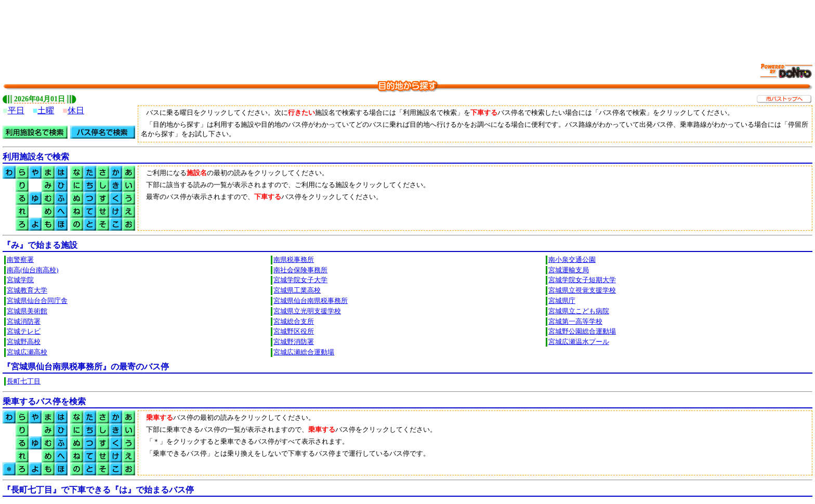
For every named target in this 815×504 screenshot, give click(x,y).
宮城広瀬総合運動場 (304, 352)
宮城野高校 (24, 342)
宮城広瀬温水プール (579, 342)
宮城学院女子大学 (300, 280)
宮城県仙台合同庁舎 (37, 301)
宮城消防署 (24, 322)
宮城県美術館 (27, 311)
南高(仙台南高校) (33, 270)
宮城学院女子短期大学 (582, 280)
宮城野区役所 (294, 331)
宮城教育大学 (27, 290)
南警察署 (20, 260)
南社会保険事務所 (300, 270)
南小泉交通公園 (572, 260)
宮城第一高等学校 (575, 322)
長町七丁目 (24, 381)
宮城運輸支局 (569, 270)
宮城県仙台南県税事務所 (311, 301)
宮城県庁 (562, 301)
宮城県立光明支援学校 (307, 311)
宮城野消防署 (294, 342)
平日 (16, 110)
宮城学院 (20, 280)
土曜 (46, 110)
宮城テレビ (24, 331)
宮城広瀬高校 (27, 352)
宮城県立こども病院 (579, 311)
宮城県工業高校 (297, 290)
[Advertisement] (407, 26)
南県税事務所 (294, 260)
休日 (76, 110)
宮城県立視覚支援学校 (582, 290)
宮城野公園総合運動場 (582, 331)
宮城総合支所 (294, 322)
